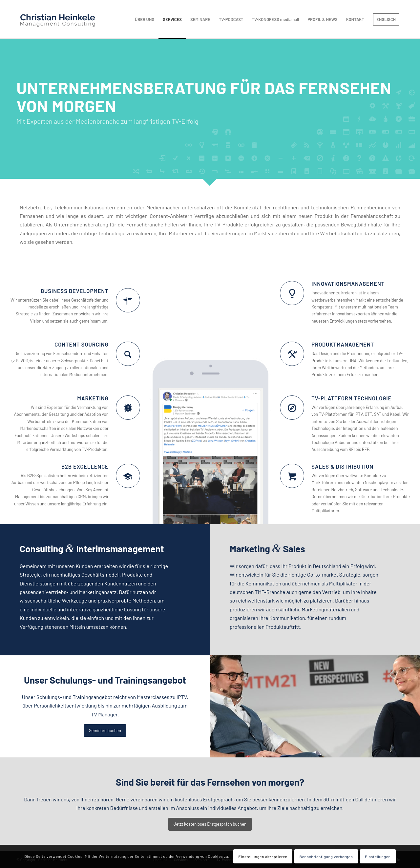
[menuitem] (145, 19)
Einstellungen (378, 857)
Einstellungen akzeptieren (263, 857)
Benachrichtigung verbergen (326, 857)
